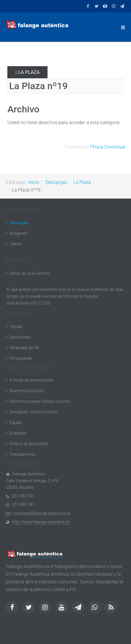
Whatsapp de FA (24, 348)
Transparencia (22, 454)
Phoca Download (108, 147)
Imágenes (18, 233)
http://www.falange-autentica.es (41, 522)
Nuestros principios (27, 391)
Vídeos (16, 244)
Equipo (16, 422)
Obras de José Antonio (30, 273)
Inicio (34, 182)
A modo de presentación (31, 380)
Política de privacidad (29, 444)
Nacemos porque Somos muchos (40, 401)
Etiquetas (18, 433)
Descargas (56, 182)
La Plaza (27, 72)
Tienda (16, 327)
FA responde (21, 358)
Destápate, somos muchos (34, 412)
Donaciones (20, 337)
